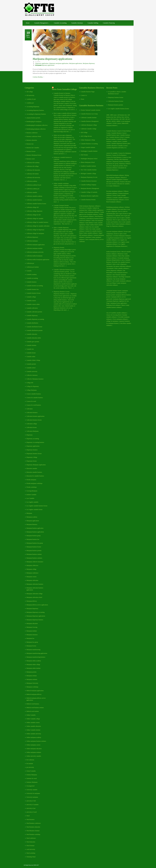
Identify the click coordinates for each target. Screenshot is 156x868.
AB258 (113, 121)
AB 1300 (122, 119)
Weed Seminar (30, 846)
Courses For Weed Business (114, 157)
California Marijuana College (89, 125)
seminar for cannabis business (94, 231)
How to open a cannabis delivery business (65, 113)
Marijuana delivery (32, 601)
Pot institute (30, 764)
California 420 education (33, 170)
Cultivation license (32, 427)
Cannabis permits (31, 364)
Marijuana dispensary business (35, 620)
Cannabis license (31, 353)
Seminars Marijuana (32, 782)
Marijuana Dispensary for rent (89, 177)
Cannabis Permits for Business (62, 93)
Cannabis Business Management (90, 121)
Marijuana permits (31, 672)
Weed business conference (34, 823)
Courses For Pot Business (119, 155)
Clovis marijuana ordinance (120, 319)
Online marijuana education (34, 749)
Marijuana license (31, 646)
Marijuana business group (34, 536)
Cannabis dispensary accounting (35, 319)
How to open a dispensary (120, 220)
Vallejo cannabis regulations (95, 210)
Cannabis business (31, 282)
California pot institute (33, 267)
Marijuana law (30, 638)
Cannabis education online (34, 338)
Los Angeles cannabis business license (37, 506)
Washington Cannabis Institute (89, 151)
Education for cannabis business (35, 476)
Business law (30, 144)
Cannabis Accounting (60, 23)
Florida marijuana (31, 480)
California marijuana (32, 241)
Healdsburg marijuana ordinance (115, 207)
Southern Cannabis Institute (88, 166)
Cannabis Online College (33, 360)
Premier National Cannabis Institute (91, 110)
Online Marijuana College (88, 140)
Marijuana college (31, 569)
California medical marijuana (34, 256)
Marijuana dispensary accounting (36, 612)
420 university (30, 95)
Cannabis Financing (109, 23)
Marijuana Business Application (90, 196)
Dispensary (30, 435)
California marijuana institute (34, 248)
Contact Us (84, 95)
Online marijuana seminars (34, 752)
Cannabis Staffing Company (89, 185)
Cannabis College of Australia (89, 192)
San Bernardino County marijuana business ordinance (117, 273)
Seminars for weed (32, 778)
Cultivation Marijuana (33, 431)
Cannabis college (31, 297)
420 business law (122, 115)
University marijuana (32, 797)
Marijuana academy (32, 517)
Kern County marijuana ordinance (121, 224)
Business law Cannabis (33, 148)
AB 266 (109, 121)
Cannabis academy (32, 274)
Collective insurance (32, 375)
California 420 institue (33, 174)
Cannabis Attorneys (77, 23)
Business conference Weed (34, 136)
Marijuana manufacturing (33, 650)
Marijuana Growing (32, 627)
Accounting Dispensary (33, 107)
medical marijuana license (113, 252)
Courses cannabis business (34, 394)
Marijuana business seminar (34, 554)
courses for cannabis (112, 153)
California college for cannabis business (37, 222)
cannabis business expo (113, 135)
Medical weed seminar (33, 711)
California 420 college (33, 166)
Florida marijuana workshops (34, 483)
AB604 (118, 121)
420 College (84, 132)
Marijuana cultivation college (34, 594)
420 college (30, 92)
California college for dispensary (35, 230)
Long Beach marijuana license (115, 238)
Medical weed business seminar (35, 708)
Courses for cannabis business (35, 398)
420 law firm (120, 117)
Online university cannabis (34, 756)
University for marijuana (33, 793)
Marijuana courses (31, 577)
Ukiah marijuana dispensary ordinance (90, 206)
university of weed (32, 812)
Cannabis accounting (32, 278)
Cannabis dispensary (32, 316)
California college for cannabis (35, 219)
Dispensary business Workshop (121, 162)
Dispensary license (32, 461)
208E (108, 115)
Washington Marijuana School (89, 159)
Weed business (31, 820)
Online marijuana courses (33, 745)
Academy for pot (31, 99)
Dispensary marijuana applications (59, 63)
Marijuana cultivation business (35, 584)
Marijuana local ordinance (114, 305)
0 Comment (38, 65)
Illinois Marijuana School (88, 162)
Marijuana (29, 513)
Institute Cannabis (31, 495)
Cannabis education (32, 334)
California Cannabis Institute (89, 118)
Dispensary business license (34, 454)
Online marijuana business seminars (36, 741)
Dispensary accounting (33, 439)
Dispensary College (32, 457)
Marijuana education (32, 623)
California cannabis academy (34, 196)
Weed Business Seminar (33, 831)
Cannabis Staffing (93, 23)
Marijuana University (32, 683)
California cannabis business (34, 200)
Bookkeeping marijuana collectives (36, 129)
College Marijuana (32, 390)
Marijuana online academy (34, 661)
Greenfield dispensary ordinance (115, 200)
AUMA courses (117, 123)
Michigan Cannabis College (88, 174)
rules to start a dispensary (120, 264)
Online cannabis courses (33, 723)
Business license (31, 151)
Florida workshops (32, 487)
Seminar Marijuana (32, 775)
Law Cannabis (30, 498)
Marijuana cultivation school (34, 597)
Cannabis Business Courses (119, 133)
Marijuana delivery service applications (37, 605)
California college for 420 (34, 215)
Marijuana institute (32, 631)
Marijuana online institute (34, 668)
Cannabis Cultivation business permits (64, 270)
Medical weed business (33, 704)
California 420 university (33, 177)
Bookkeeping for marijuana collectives (37, 125)
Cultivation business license (34, 420)
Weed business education (33, 827)
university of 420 (31, 801)
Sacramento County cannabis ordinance (118, 268)
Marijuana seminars (32, 679)
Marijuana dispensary (89, 63)
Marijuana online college (33, 665)
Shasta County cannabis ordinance (89, 233)
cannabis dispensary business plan (121, 143)
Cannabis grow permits (33, 342)
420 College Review (86, 136)
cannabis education (112, 146)
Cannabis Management (42, 23)
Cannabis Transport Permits (61, 206)
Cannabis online (31, 357)
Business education (32, 140)
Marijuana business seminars (34, 558)
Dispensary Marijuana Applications (36, 465)
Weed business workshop (33, 834)
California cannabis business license (36, 204)
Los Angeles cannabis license (34, 510)
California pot (30, 263)
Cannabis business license (34, 293)
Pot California (30, 760)
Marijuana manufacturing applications (37, 653)
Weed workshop (31, 853)
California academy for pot (34, 185)
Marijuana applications (76, 63)
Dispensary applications (42, 63)
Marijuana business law (33, 539)
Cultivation (30, 409)
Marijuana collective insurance (35, 562)
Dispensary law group (112, 164)
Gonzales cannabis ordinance (121, 198)
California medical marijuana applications (38, 260)
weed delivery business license (95, 219)
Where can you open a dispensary (63, 135)
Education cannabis (32, 468)
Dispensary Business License (62, 292)
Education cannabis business (34, 472)
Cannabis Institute (31, 345)
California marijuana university (35, 252)
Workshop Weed (31, 857)
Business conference (32, 133)
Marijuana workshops (32, 687)
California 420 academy (33, 163)
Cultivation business (32, 413)
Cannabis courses (31, 301)
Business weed (31, 159)
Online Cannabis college (33, 719)
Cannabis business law (33, 289)
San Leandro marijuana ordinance (122, 281)
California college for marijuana (35, 233)
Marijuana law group (32, 642)
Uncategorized (30, 786)
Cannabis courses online (33, 304)
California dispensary (32, 237)
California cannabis (32, 192)
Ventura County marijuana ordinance (89, 212)
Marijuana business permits (34, 551)
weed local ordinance (85, 221)
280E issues (113, 115)
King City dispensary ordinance (115, 226)
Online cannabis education (34, 726)
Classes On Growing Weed (114, 315)
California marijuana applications (36, 245)
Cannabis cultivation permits (34, 312)
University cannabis (32, 790)
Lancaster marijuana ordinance (115, 232)
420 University (115, 119)
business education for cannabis (121, 184)
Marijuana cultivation (32, 580)
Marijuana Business (32, 524)
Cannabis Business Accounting (89, 144)
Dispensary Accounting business (35, 442)
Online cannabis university (34, 734)
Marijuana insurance (32, 635)
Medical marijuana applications (35, 691)
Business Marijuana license (34, 155)
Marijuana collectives (32, 565)
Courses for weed (31, 401)
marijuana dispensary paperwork (122, 299)
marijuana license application (119, 303)
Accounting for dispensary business (36, 114)
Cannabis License (123, 146)
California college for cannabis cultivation (38, 226)
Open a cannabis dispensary (61, 228)
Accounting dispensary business (35, 110)
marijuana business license (114, 291)
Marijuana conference (32, 573)
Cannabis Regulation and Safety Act (116, 148)
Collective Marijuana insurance (35, 379)
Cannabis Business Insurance (89, 181)
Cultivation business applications (36, 416)
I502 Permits (84, 155)
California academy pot (33, 189)
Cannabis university (32, 371)
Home (28, 23)
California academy (32, 181)
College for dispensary (33, 386)
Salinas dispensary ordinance (114, 271)
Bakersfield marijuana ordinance (115, 175)
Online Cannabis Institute (33, 730)
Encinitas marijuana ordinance (115, 191)
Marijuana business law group (35, 543)
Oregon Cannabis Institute (88, 147)
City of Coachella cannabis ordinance (117, 313)
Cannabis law (30, 349)
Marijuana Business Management (90, 188)
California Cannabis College (89, 129)
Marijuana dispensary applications (53, 59)
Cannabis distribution (32, 323)
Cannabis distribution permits (35, 330)
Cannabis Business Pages (88, 92)
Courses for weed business (34, 405)
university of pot (31, 808)
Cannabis (29, 271)
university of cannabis (33, 805)
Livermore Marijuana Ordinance (122, 236)
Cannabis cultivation (32, 308)
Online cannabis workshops (61, 183)
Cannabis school (31, 368)
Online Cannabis (31, 715)
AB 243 (127, 119)
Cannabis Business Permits (88, 200)
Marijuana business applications (35, 532)
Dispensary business (32, 450)
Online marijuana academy (34, 737)
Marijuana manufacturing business (36, 657)
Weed (28, 816)
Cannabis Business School (116, 137)
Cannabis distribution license (34, 327)
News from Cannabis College (64, 89)
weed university (31, 849)
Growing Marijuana (32, 491)
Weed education (31, 842)
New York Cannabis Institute (89, 170)
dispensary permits (118, 166)
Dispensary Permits (59, 248)
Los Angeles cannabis (32, 502)
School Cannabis (31, 771)
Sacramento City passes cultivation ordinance (119, 266)
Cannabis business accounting (35, 286)
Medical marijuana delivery (34, 694)
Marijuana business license (34, 547)
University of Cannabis (85, 208)
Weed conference (31, 838)
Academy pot (30, 103)
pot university (30, 767)
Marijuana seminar (32, 676)
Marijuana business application (35, 528)
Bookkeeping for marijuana (34, 122)
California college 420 (33, 207)
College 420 (30, 383)
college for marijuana (112, 321)
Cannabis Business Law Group (89, 114)
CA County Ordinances (113, 186)
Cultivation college (32, 424)
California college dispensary (34, 211)
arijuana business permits (33, 118)
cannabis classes (117, 141)
